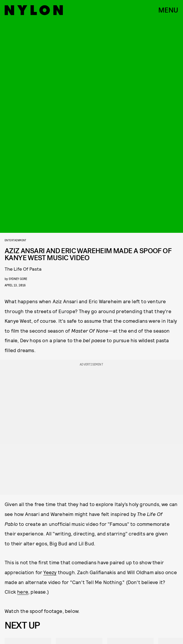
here (23, 592)
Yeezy (50, 572)
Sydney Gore (18, 279)
